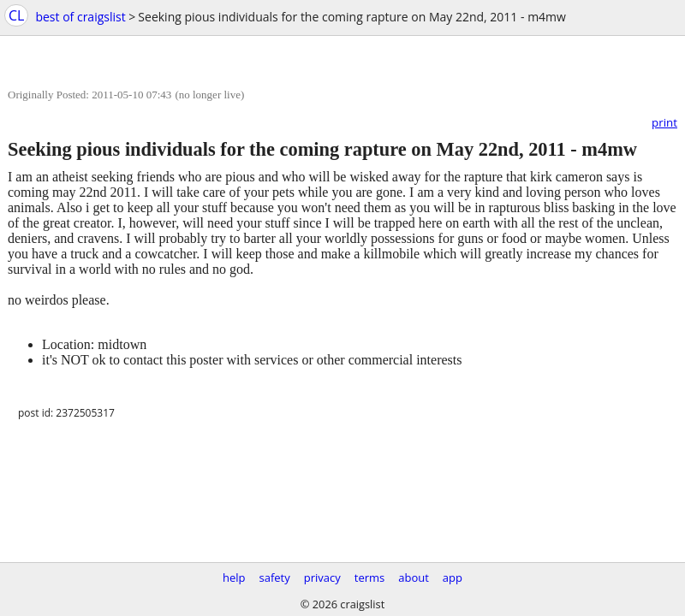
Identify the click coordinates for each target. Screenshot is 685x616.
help (234, 577)
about (414, 577)
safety (275, 577)
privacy (322, 577)
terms (369, 577)
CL (16, 15)
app (453, 577)
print (664, 122)
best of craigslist (80, 17)
